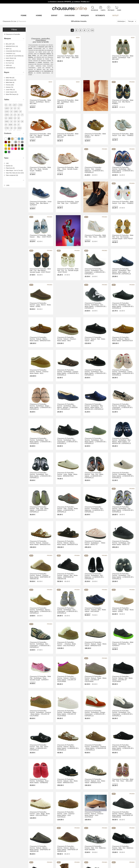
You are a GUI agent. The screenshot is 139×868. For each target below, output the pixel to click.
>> (92, 30)
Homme (39, 15)
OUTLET (115, 15)
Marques (85, 15)
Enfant (54, 15)
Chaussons (70, 15)
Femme (24, 15)
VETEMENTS (100, 15)
